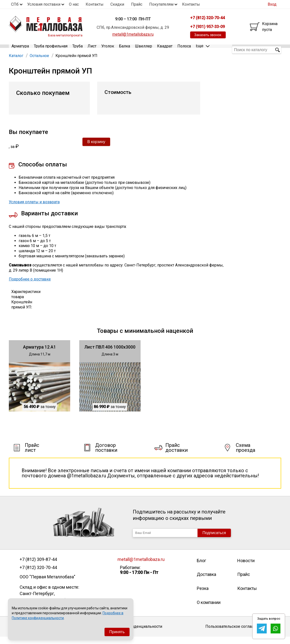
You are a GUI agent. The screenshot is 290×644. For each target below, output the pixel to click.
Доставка (206, 582)
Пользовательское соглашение (234, 634)
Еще (203, 50)
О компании (209, 609)
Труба (78, 50)
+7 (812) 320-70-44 (38, 575)
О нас (74, 4)
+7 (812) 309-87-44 (38, 567)
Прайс (137, 4)
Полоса (184, 50)
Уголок (108, 50)
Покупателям (161, 4)
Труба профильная (51, 50)
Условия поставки (44, 4)
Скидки (117, 4)
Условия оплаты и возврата (34, 209)
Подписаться (214, 540)
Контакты (95, 4)
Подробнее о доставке (30, 286)
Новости (246, 568)
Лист (92, 50)
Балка (125, 50)
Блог (201, 568)
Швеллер (144, 50)
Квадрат (165, 50)
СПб (15, 4)
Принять (117, 632)
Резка (203, 595)
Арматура (20, 50)
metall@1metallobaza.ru (133, 34)
